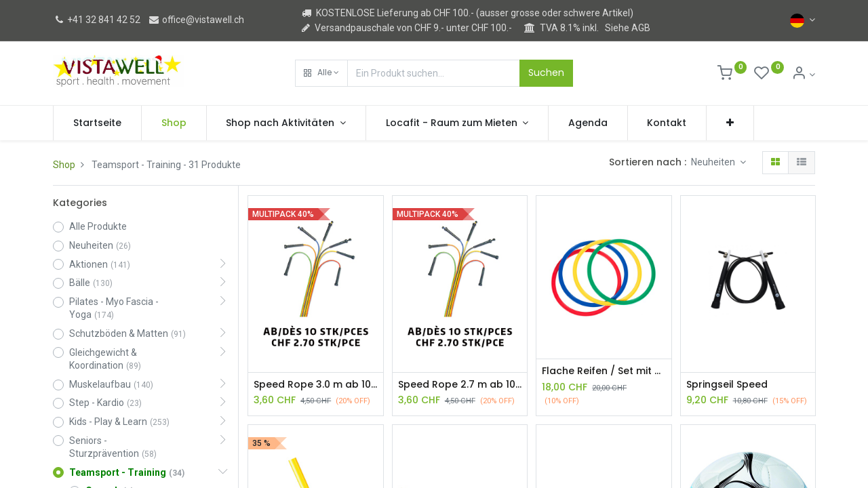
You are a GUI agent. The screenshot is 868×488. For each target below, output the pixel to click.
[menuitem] (97, 123)
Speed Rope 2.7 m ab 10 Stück (460, 385)
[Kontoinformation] (803, 75)
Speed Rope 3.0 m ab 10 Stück (315, 385)
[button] (321, 73)
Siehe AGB (628, 28)
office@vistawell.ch (196, 20)
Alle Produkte (98, 226)
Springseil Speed (727, 385)
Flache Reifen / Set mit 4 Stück (604, 371)
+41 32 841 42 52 (97, 20)
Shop (64, 165)
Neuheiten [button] (714, 162)
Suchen (546, 73)
